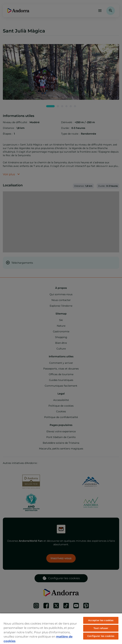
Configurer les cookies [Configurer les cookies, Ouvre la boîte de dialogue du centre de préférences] (101, 636)
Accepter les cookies (101, 620)
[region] (61, 628)
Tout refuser (101, 628)
